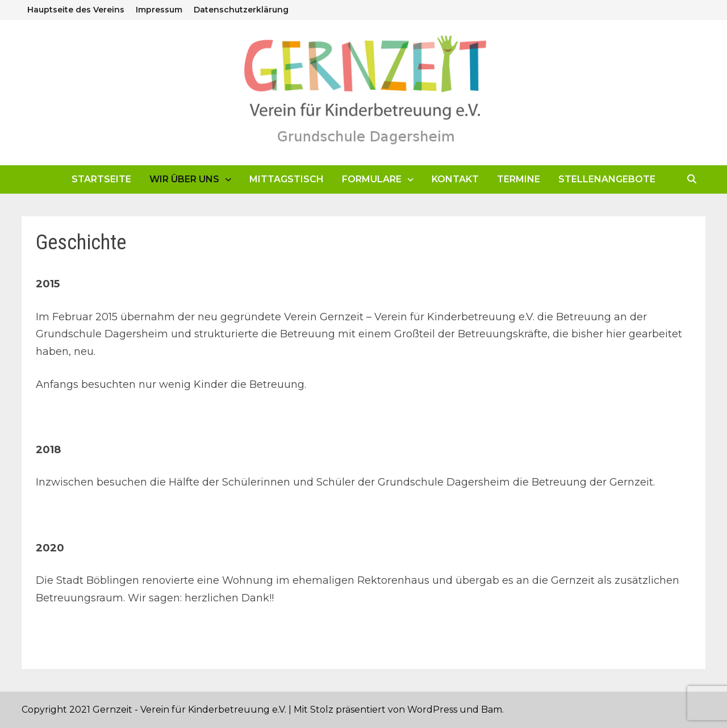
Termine (519, 179)
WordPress (432, 710)
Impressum (159, 10)
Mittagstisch (287, 179)
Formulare (372, 179)
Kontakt (455, 179)
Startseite (101, 179)
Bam (492, 710)
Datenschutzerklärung (241, 10)
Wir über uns (184, 179)
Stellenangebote (607, 179)
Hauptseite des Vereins (76, 10)
